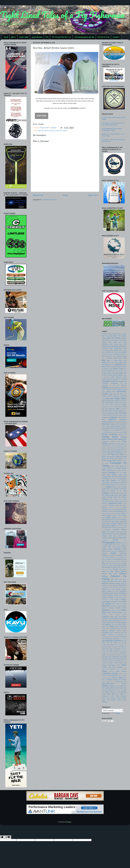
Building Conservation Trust (119, 371)
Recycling (105, 553)
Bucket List (105, 371)
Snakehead (123, 593)
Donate (115, 411)
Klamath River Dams (120, 499)
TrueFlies (112, 669)
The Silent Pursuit (112, 651)
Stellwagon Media (116, 606)
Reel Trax (123, 557)
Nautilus (120, 524)
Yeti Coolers (111, 700)
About (14, 37)
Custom (104, 396)
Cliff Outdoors (122, 385)
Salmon (123, 571)
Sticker (124, 606)
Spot (114, 604)
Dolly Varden (109, 411)
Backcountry (123, 346)
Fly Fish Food (119, 448)
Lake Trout (123, 501)
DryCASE (104, 415)
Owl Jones (119, 532)
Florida (114, 446)
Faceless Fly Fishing (116, 424)
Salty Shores (123, 579)
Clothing (52, 131)
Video (120, 678)
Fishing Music (110, 437)
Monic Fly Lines (122, 518)
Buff (110, 371)
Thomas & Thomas (121, 659)
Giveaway (112, 472)
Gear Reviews (37, 37)
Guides (107, 479)
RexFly (124, 559)
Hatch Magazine (115, 483)
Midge (125, 515)
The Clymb (123, 637)
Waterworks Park (121, 682)
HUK (112, 489)
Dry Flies (123, 413)
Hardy (104, 483)
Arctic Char (123, 344)
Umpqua (111, 671)
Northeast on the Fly (108, 528)
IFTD (125, 489)
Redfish (114, 553)
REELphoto (105, 559)
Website (105, 686)
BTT (125, 369)
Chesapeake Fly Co (119, 383)
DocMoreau (123, 409)
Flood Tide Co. (106, 446)
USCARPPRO (113, 676)
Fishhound (119, 432)
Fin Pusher (112, 430)
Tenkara (112, 631)
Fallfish (124, 424)
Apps (115, 342)
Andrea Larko (110, 340)
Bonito (124, 365)
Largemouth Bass (115, 503)
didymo (124, 405)
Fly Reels (111, 454)
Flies (110, 444)
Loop (125, 511)
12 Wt (104, 334)
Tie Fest (118, 661)
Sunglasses (106, 616)
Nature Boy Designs (109, 524)
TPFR (119, 665)
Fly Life (104, 452)
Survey (120, 618)
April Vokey (122, 342)
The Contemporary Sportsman (111, 639)
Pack (125, 532)
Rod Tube (120, 567)
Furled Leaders (119, 466)
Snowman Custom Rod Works (117, 595)
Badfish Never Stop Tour (113, 352)
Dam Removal (106, 401)
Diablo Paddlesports (115, 405)
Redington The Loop (115, 557)
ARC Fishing (114, 344)
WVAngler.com (106, 696)
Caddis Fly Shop (112, 373)
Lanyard (104, 503)
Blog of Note (112, 360)
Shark (124, 585)
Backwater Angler (107, 348)
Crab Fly (123, 394)
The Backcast (119, 635)
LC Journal (110, 505)
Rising (114, 563)
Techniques (113, 629)
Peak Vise (115, 538)
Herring (111, 485)
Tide (114, 661)
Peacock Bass (106, 538)
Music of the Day (117, 520)
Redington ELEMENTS (109, 555)
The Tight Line (112, 653)
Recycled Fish (122, 551)
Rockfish (124, 565)
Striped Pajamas (112, 612)
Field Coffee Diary (121, 428)
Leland (124, 507)
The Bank (116, 637)
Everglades (118, 422)
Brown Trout (118, 369)
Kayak (124, 495)
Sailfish (117, 571)
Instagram (106, 493)
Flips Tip (124, 444)
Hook (114, 487)
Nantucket (123, 522)
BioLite (121, 358)
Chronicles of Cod (109, 385)
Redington (123, 553)
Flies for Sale (116, 444)
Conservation (121, 392)
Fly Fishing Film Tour (120, 450)
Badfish (116, 350)
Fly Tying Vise (112, 459)
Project (119, 547)
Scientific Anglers (115, 583)
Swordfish (124, 620)
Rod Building (106, 567)
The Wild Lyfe (106, 657)
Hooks (124, 487)
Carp (121, 373)
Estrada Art (111, 422)
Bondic (113, 365)
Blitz (125, 358)
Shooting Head (106, 587)
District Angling (122, 407)
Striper (120, 612)
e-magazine (113, 417)
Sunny (112, 616)
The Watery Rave (111, 655)
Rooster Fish (117, 569)
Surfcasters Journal (107, 618)
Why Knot (120, 690)
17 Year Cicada (111, 334)
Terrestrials (105, 633)
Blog (104, 360)
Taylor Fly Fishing (121, 627)
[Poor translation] (8, 837)
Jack (118, 493)
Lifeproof (104, 509)
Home (6, 37)
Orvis (104, 532)
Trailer (124, 665)
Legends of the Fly (115, 507)
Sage (112, 571)
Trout (110, 667)
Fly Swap (109, 457)
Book (104, 367)
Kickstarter (105, 499)
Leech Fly (118, 505)
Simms (118, 589)
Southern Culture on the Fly (111, 597)
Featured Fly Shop (110, 428)
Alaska (124, 336)
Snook (104, 595)
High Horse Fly (118, 485)
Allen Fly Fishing (43, 131)
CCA (125, 377)
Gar (114, 468)
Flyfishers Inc (122, 459)
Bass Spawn (106, 356)
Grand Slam (122, 475)
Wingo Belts (118, 692)
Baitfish (124, 352)
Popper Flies (106, 547)
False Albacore (116, 426)
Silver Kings (111, 589)
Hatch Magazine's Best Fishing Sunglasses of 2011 (112, 129)
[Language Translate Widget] (112, 711)
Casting (119, 375)
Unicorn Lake (123, 674)
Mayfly (109, 515)
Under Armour (121, 671)
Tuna (125, 669)
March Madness (122, 513)
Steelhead (106, 606)
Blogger (69, 822)
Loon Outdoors (118, 511)
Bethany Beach (113, 358)
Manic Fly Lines (112, 513)
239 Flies (118, 334)
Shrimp (104, 589)
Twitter (104, 671)
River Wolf (117, 565)
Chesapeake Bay (109, 381)
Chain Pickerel (107, 379)
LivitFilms (105, 511)
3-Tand (123, 334)
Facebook (106, 424)
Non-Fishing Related (109, 526)
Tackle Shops (106, 622)
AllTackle (124, 338)
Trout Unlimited (118, 667)
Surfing (116, 618)
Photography (108, 543)
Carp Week (24, 37)
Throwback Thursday (107, 661)
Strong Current (114, 614)
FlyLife (104, 461)
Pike (106, 545)
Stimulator (104, 608)
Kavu (120, 495)
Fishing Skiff (112, 439)
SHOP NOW (42, 116)
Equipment (112, 419)
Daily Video (120, 398)
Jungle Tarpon (114, 495)
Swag (124, 618)
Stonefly (118, 608)
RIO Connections (109, 561)
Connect (116, 37)
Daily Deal (59, 131)
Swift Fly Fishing (107, 620)
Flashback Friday (115, 442)
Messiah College (117, 515)
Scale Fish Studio (118, 581)
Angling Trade (107, 342)
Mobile (104, 518)
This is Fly (112, 659)
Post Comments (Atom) (49, 200)
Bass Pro (123, 354)
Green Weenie (112, 477)
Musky (124, 520)
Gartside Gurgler (121, 468)
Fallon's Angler (106, 426)
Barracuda (117, 354)
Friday (112, 466)
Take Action (114, 624)
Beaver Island (122, 356)
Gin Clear (117, 470)
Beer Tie (104, 358)
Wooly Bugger (106, 694)
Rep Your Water (113, 559)
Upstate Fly (105, 676)
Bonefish (118, 364)
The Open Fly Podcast (113, 649)
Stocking (111, 608)
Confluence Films (110, 392)
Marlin (104, 515)
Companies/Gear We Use (84, 37)
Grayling (105, 477)
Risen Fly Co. (107, 563)
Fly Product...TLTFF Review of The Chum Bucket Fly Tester (113, 124)
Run (108, 572)
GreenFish (119, 477)
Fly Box (111, 448)
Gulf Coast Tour (114, 479)
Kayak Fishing (107, 497)
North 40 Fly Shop (121, 526)
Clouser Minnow (114, 388)
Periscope (104, 540)
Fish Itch (107, 432)
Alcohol (104, 338)
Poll (114, 545)
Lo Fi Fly (110, 511)
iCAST (121, 489)
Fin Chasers (105, 430)
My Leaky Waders (114, 522)
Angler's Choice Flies (120, 340)
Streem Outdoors (115, 610)
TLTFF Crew (118, 663)
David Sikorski (123, 401)
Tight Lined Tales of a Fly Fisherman (62, 15)
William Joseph (110, 692)
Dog (103, 411)
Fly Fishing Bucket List (61, 37)
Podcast (110, 545)
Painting (104, 534)
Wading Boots (117, 680)
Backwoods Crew (120, 348)
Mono (103, 520)
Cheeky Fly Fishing (120, 379)
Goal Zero (119, 472)
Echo (120, 417)
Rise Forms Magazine (120, 561)
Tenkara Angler (121, 631)
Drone (117, 413)
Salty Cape (114, 579)
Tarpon (112, 626)
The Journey (120, 645)
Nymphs (124, 530)
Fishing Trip (122, 439)
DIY (47, 37)
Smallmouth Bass (108, 593)
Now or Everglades (119, 528)
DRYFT (110, 415)
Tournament (112, 665)
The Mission (115, 647)
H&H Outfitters (111, 481)
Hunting (116, 489)
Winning (124, 692)
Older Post (92, 195)
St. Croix (123, 604)
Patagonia (123, 534)
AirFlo (119, 336)
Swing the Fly (117, 620)
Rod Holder (114, 567)
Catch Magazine (116, 377)
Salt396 (115, 574)
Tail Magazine (106, 624)
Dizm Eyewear (110, 409)
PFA (125, 540)
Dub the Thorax (118, 415)
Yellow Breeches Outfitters (114, 698)
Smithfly (116, 593)
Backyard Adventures (107, 350)
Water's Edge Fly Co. (108, 682)
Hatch (108, 483)
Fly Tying (116, 456)
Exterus (65, 131)
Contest (105, 394)
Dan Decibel (115, 401)
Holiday (109, 487)
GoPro (114, 474)
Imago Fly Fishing (108, 491)
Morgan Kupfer (45, 128)
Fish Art (118, 430)
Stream (124, 608)
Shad (120, 585)
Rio (103, 561)
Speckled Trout (117, 601)
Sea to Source (109, 585)
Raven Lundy (106, 551)
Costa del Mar (114, 394)
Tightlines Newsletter (107, 663)
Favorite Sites (104, 37)
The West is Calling (121, 655)
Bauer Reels (113, 356)
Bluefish (108, 365)
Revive (120, 559)
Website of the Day (116, 686)
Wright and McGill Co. (119, 694)
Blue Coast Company (114, 362)
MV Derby (105, 522)
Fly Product (117, 452)
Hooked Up (119, 487)
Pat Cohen (116, 534)
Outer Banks (111, 532)
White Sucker (112, 690)
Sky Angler (115, 591)
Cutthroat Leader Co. (114, 396)
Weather (124, 684)
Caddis (104, 373)
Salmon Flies (107, 574)
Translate (115, 713)
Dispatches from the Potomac (110, 407)
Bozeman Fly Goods (111, 367)
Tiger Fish (124, 661)
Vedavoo (115, 678)
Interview (113, 493)
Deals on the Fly (115, 403)
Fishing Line (122, 434)
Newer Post (38, 195)
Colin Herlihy (117, 389)
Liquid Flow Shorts (121, 509)
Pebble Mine (122, 538)
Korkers (117, 501)
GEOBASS (110, 470)
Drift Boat (111, 413)
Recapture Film (114, 551)
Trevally (104, 667)
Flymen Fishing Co (117, 461)
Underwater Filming (110, 673)
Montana (108, 520)
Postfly (114, 547)
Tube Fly (119, 669)
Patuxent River (122, 536)
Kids (111, 499)
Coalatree (109, 390)
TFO (111, 633)
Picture (118, 543)
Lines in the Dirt (111, 509)
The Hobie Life (112, 645)
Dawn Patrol (105, 403)
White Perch (114, 688)
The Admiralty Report (118, 633)
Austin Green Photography (110, 346)
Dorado (120, 411)
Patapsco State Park (109, 536)
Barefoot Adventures (107, 354)
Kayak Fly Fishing (120, 497)
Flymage (109, 461)
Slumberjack (123, 591)
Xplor (112, 696)
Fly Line (109, 452)
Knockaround (106, 501)
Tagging (124, 622)
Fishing (124, 432)
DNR (118, 409)
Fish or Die (113, 432)
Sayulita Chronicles (107, 581)
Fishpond (105, 442)
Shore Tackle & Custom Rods (118, 587)
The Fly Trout (112, 643)
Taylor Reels (105, 629)
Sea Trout (116, 585)
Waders (110, 680)
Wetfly (108, 688)
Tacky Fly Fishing (116, 622)
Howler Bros (106, 489)
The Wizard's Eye (117, 657)
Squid (118, 604)
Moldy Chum (111, 517)
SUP (116, 616)
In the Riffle (122, 491)
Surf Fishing (123, 616)
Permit (116, 540)
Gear (104, 470)
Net (125, 524)
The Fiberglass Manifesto (112, 641)
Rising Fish (119, 563)
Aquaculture (105, 344)
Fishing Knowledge (110, 434)
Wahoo (124, 680)
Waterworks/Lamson (108, 684)
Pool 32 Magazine (121, 545)
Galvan (109, 468)
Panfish (110, 534)
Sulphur (124, 614)
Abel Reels (113, 336)
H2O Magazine (122, 481)
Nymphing (116, 530)
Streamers (106, 610)
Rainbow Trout (120, 549)
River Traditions (110, 565)
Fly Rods (120, 454)
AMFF (104, 340)
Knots (112, 501)
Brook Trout (108, 369)
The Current (123, 639)
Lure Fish (104, 513)
